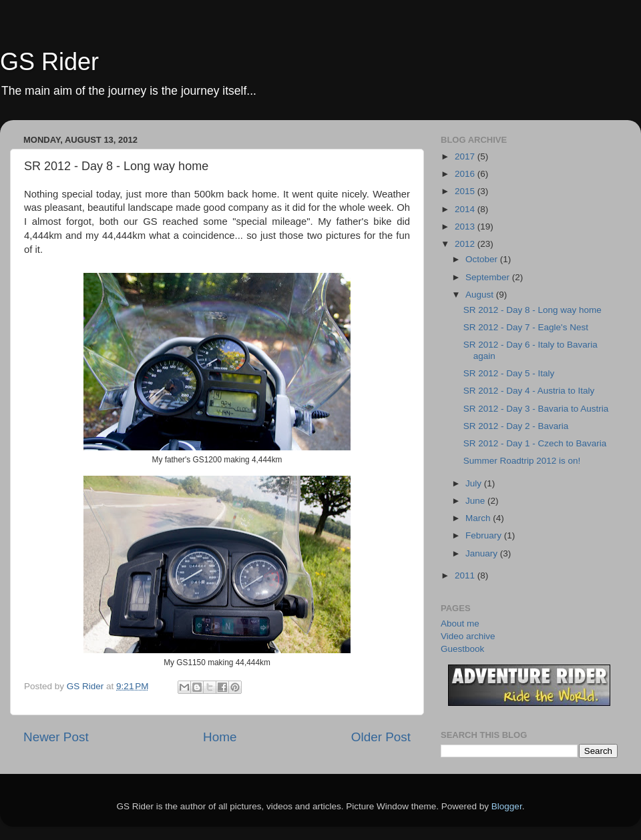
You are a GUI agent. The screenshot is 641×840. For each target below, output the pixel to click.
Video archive (468, 636)
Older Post (381, 737)
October (483, 259)
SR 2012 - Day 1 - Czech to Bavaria (535, 443)
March (479, 518)
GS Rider (49, 62)
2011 (466, 575)
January (483, 553)
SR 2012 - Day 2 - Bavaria (516, 426)
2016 (466, 174)
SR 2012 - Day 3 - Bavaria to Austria (536, 409)
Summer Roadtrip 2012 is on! (522, 461)
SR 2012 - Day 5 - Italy (509, 373)
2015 (466, 191)
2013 (466, 227)
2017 (466, 156)
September (489, 277)
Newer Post (56, 737)
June (476, 501)
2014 (466, 209)
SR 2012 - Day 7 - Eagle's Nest (526, 327)
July (475, 483)
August (481, 295)
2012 (466, 244)
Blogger (507, 806)
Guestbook (462, 649)
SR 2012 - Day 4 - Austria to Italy (529, 391)
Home (220, 737)
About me (460, 623)
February (485, 535)
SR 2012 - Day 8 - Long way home (532, 310)
